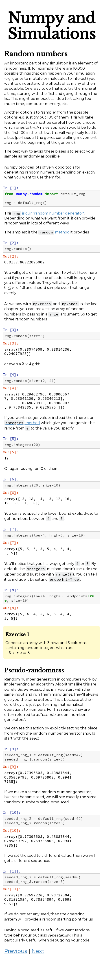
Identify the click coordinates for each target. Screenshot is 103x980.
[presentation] (15, 288)
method (54, 232)
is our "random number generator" (48, 213)
